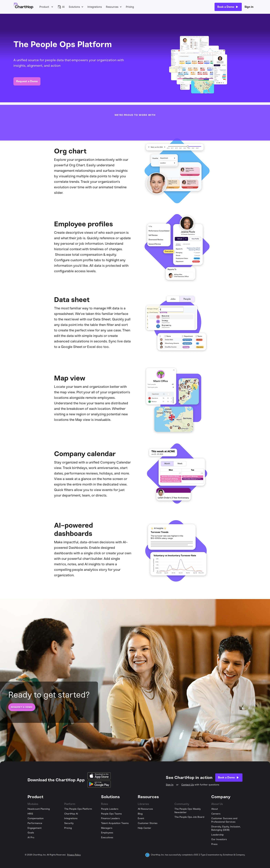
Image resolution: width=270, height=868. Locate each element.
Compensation (36, 818)
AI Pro (31, 837)
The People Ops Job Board (189, 817)
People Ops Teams (111, 814)
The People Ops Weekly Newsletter (188, 811)
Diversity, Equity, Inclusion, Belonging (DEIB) (226, 828)
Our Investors (219, 839)
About (215, 809)
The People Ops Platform (78, 809)
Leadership (217, 835)
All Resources (145, 809)
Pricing (130, 7)
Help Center (144, 828)
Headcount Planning (39, 809)
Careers (216, 814)
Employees (107, 833)
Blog (140, 814)
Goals (31, 833)
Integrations (95, 7)
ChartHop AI (71, 814)
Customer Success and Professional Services (224, 820)
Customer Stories (148, 823)
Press (214, 844)
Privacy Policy (74, 855)
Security (69, 823)
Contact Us (188, 785)
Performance (35, 823)
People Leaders (110, 809)
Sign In (170, 785)
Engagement (35, 828)
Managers (107, 828)
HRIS (30, 814)
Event (141, 818)
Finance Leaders (110, 818)
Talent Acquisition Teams (115, 823)
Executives (107, 837)
